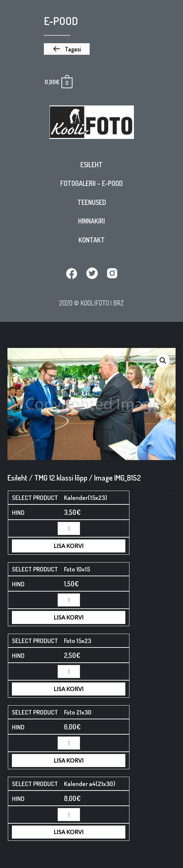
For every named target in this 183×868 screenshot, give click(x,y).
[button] (67, 49)
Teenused (92, 202)
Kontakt (92, 240)
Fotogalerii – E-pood (91, 183)
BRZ (118, 303)
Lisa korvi (69, 546)
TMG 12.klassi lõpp (61, 478)
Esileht (91, 165)
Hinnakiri (91, 221)
